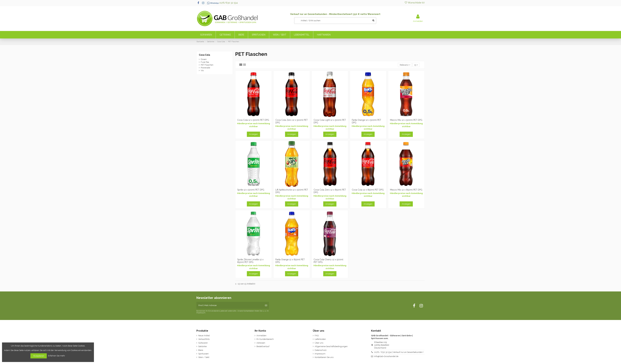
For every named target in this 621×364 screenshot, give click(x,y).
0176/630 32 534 (222, 3)
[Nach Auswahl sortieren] (405, 65)
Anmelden (261, 336)
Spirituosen (203, 354)
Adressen (261, 343)
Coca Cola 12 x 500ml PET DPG (253, 120)
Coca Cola (204, 55)
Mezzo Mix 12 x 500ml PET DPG (406, 120)
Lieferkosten (320, 339)
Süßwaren (203, 343)
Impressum (320, 354)
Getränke (202, 346)
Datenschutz (321, 350)
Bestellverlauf (263, 346)
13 (416, 65)
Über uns (319, 343)
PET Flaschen (207, 65)
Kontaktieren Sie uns (324, 357)
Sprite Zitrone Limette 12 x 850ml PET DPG (250, 261)
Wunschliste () (415, 3)
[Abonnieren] (266, 305)
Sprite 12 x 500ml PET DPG (251, 190)
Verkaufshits (204, 339)
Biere (201, 350)
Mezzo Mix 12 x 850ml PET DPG (406, 190)
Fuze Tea (205, 62)
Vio (202, 70)
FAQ (317, 336)
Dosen (204, 59)
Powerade (205, 68)
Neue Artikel (204, 336)
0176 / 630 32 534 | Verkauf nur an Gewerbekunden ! (399, 352)
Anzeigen (253, 134)
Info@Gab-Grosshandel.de (386, 356)
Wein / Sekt (204, 357)
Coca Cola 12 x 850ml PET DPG (368, 190)
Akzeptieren (39, 356)
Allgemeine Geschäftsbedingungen (331, 346)
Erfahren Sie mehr (57, 356)
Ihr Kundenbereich (265, 339)
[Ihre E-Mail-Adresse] (230, 305)
